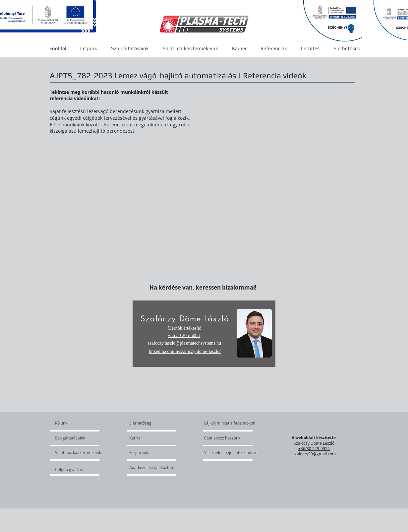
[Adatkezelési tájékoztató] (152, 467)
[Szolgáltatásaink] (74, 438)
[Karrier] (148, 438)
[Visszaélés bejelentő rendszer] (235, 452)
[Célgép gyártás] (73, 469)
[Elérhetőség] (145, 423)
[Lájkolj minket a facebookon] (230, 423)
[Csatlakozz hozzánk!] (223, 438)
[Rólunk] (80, 423)
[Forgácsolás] (147, 452)
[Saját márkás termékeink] (78, 452)
